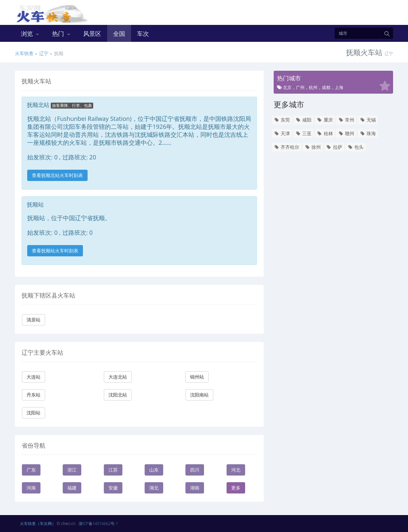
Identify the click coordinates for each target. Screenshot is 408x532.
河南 (31, 488)
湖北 (154, 488)
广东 (31, 470)
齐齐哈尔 (286, 147)
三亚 (303, 133)
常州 (346, 120)
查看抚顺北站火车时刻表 (57, 175)
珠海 (368, 133)
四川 (195, 470)
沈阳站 (34, 413)
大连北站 (118, 377)
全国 (119, 34)
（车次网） (46, 524)
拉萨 (334, 147)
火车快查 (24, 53)
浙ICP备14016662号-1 (98, 524)
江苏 (113, 470)
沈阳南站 (199, 395)
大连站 (34, 377)
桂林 (325, 133)
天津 (282, 133)
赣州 (346, 133)
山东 (154, 470)
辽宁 (44, 53)
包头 (355, 147)
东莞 (282, 120)
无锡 (368, 120)
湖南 (195, 488)
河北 (236, 470)
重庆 (325, 120)
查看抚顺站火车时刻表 (55, 251)
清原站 (34, 320)
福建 (72, 488)
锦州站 (197, 377)
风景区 (92, 34)
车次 (143, 34)
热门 (62, 34)
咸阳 (303, 120)
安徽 (113, 488)
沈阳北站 (118, 395)
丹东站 (34, 395)
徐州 (313, 147)
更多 (236, 488)
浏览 (31, 34)
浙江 (72, 470)
